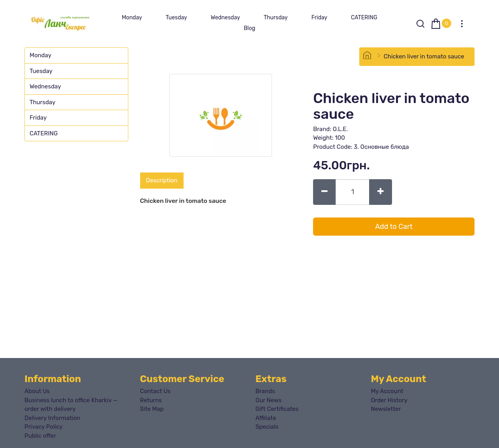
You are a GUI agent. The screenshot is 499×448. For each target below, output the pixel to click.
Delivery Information (52, 418)
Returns (151, 400)
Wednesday (225, 18)
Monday (132, 18)
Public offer (40, 436)
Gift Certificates (277, 409)
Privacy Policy (44, 427)
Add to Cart (394, 227)
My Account (387, 391)
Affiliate (266, 418)
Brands (265, 391)
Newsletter (386, 409)
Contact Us (156, 391)
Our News (268, 400)
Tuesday (176, 18)
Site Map (152, 409)
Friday (319, 18)
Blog (249, 28)
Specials (267, 427)
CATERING (364, 18)
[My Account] (462, 24)
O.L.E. (340, 129)
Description (162, 180)
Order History (389, 400)
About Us (37, 391)
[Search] (420, 24)
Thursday (276, 18)
